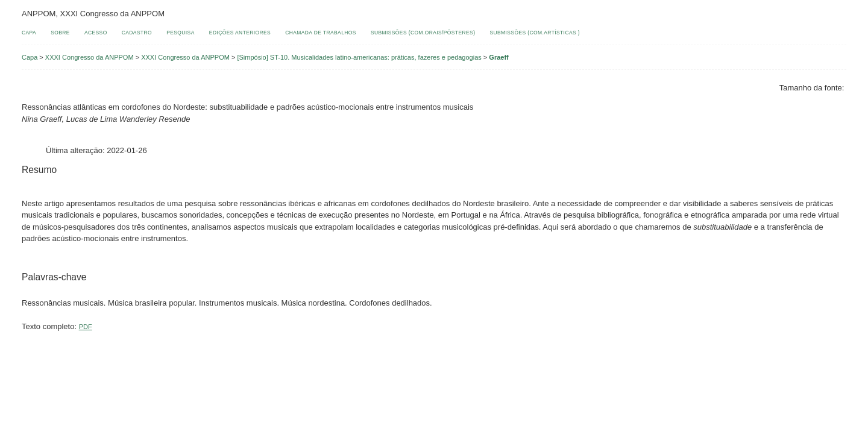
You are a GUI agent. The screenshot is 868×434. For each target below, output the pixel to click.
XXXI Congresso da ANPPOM (90, 57)
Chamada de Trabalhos (321, 33)
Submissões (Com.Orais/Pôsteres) (423, 33)
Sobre (60, 33)
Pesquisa (181, 33)
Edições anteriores (240, 33)
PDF (86, 327)
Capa (29, 33)
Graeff (498, 57)
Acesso (96, 33)
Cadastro (137, 33)
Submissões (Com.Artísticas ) (535, 33)
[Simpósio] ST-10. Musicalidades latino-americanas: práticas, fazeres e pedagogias (359, 57)
